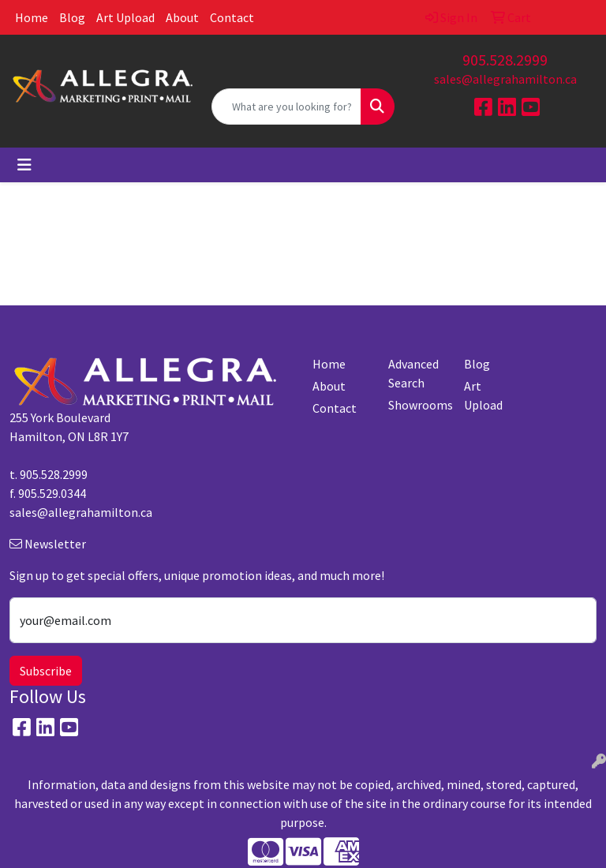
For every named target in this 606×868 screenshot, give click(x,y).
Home (32, 17)
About (182, 17)
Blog (72, 17)
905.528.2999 (505, 60)
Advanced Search (413, 373)
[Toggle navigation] (24, 165)
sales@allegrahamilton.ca (505, 79)
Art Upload (125, 17)
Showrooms (417, 405)
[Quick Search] (286, 107)
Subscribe (46, 671)
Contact (232, 17)
